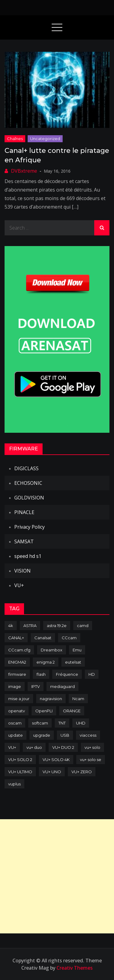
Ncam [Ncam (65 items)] (78, 699)
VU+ (19, 585)
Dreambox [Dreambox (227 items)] (52, 650)
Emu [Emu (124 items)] (77, 650)
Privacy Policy (29, 527)
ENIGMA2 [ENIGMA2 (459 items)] (17, 662)
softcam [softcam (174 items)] (40, 723)
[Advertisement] (57, 876)
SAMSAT (24, 541)
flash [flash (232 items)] (41, 674)
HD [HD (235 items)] (92, 674)
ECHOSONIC (28, 483)
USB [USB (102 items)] (65, 735)
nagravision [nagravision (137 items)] (51, 699)
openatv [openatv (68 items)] (17, 711)
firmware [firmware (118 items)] (17, 674)
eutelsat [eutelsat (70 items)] (73, 662)
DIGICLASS (26, 468)
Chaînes (15, 139)
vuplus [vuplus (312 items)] (14, 784)
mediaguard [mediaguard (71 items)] (62, 686)
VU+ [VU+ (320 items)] (12, 747)
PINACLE (24, 512)
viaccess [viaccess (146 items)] (88, 735)
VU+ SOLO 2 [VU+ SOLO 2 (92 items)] (20, 760)
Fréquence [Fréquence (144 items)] (67, 674)
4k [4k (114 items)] (11, 626)
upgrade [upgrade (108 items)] (42, 735)
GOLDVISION (29, 498)
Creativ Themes (75, 968)
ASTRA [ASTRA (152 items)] (30, 626)
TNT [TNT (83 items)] (62, 723)
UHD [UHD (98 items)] (81, 723)
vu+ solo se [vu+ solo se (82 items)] (91, 760)
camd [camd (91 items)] (83, 626)
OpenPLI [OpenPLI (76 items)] (44, 711)
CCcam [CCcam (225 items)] (69, 638)
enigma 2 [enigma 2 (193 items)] (46, 662)
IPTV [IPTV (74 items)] (36, 686)
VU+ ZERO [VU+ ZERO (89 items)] (82, 772)
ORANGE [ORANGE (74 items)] (72, 711)
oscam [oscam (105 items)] (15, 723)
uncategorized (45, 139)
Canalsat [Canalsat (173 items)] (43, 638)
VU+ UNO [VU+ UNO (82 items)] (52, 772)
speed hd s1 (28, 556)
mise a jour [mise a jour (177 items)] (19, 699)
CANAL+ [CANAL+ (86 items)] (16, 638)
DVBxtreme (24, 171)
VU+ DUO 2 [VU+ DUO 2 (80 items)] (63, 747)
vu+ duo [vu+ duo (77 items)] (34, 747)
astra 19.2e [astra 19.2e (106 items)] (57, 626)
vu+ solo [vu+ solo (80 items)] (92, 747)
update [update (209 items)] (16, 735)
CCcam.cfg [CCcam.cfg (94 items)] (19, 650)
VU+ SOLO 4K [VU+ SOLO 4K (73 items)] (56, 760)
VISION (22, 571)
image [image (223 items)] (15, 686)
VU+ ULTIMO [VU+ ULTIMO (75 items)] (20, 772)
